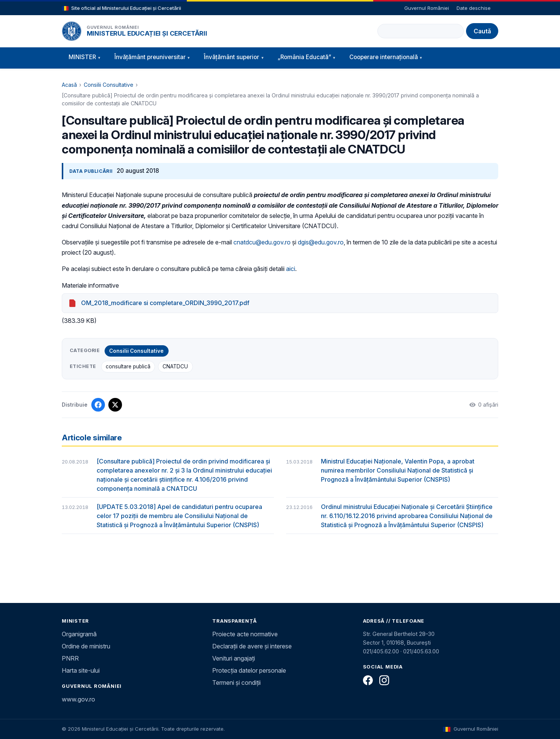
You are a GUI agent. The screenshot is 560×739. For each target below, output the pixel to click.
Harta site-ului (81, 670)
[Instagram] (384, 680)
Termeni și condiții (236, 683)
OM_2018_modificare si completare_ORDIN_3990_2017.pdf (165, 303)
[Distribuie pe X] (115, 405)
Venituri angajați (234, 658)
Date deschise (474, 8)
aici (291, 269)
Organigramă (79, 634)
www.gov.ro (78, 699)
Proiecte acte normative (245, 634)
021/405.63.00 (421, 651)
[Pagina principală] (72, 31)
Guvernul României (427, 8)
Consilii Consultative (109, 85)
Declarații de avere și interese (252, 646)
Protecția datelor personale (249, 670)
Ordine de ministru (86, 646)
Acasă (69, 85)
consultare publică (128, 366)
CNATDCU (175, 366)
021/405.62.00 (381, 651)
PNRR (70, 658)
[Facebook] (368, 680)
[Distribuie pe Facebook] (98, 405)
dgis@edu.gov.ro (321, 242)
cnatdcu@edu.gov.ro (262, 242)
